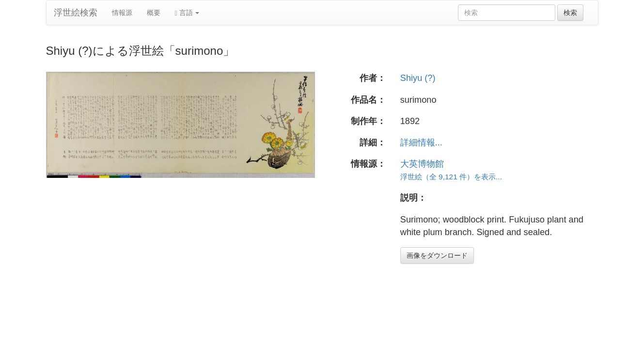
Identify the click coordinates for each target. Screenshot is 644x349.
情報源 (122, 13)
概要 (154, 13)
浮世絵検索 (76, 13)
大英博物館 (422, 164)
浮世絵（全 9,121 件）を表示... (451, 177)
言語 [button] (187, 13)
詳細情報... (421, 143)
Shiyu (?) (418, 78)
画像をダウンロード (437, 255)
